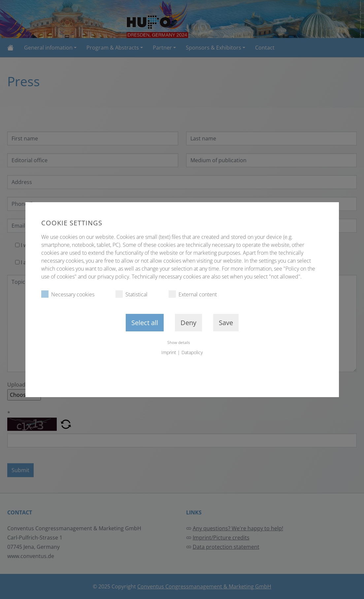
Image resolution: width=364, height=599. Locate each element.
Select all (145, 323)
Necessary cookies (68, 294)
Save (226, 323)
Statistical (132, 294)
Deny (188, 323)
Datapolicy (192, 352)
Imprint (169, 352)
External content (193, 294)
